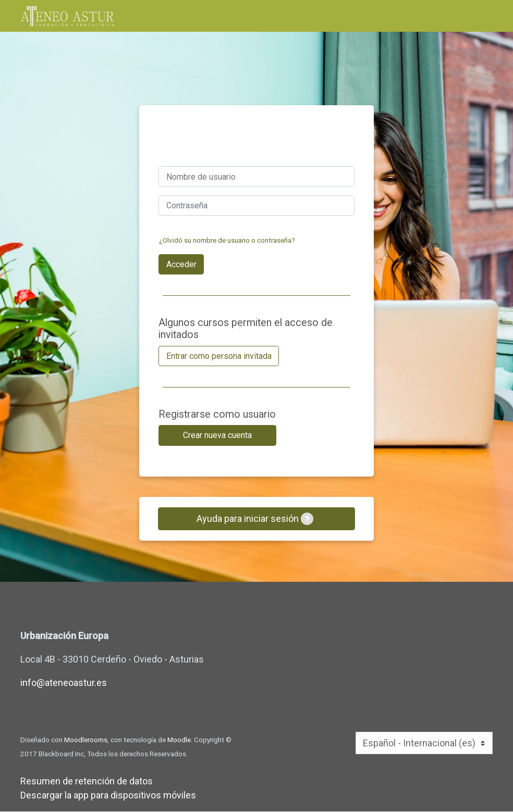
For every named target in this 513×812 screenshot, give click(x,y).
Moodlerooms (86, 740)
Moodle (179, 740)
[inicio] (68, 16)
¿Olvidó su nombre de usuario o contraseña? (227, 240)
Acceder (181, 264)
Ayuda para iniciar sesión (255, 519)
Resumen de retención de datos (87, 782)
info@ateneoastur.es (64, 683)
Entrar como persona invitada (219, 356)
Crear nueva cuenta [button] (217, 435)
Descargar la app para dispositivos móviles (108, 796)
